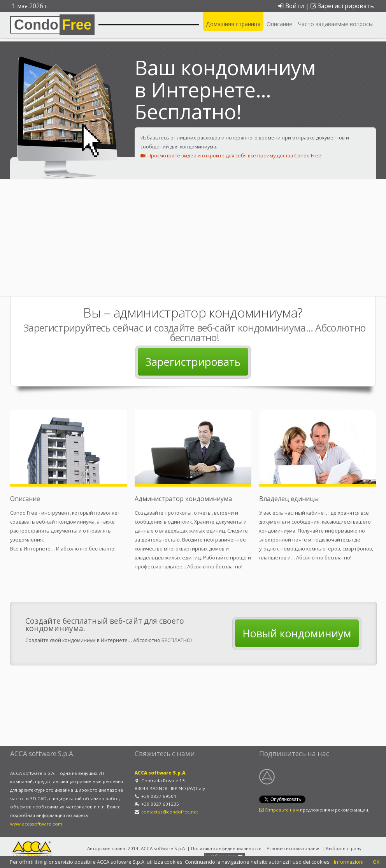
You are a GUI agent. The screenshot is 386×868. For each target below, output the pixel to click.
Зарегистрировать (342, 6)
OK (376, 862)
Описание (279, 24)
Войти (291, 6)
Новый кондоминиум (297, 633)
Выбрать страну (344, 848)
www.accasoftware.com (36, 824)
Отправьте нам (279, 810)
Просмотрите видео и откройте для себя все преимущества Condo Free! (232, 155)
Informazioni (349, 862)
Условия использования (294, 848)
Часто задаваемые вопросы (335, 24)
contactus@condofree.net (170, 812)
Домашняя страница (233, 24)
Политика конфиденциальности (226, 848)
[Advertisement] (193, 238)
